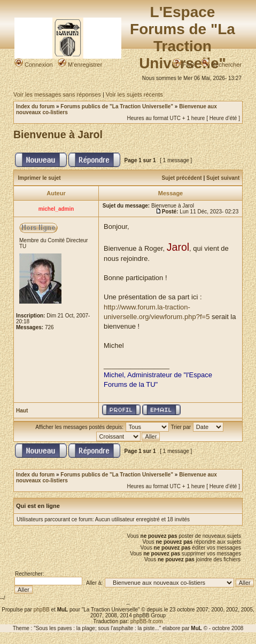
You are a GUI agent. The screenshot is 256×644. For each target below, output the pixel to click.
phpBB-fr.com (147, 621)
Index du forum (35, 106)
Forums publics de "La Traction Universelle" (117, 106)
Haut (22, 411)
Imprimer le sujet (40, 178)
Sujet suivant (223, 178)
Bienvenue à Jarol (58, 134)
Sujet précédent (182, 178)
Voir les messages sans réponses (57, 94)
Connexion (34, 65)
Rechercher (221, 65)
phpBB (42, 610)
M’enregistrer (80, 65)
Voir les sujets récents (134, 94)
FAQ (184, 65)
